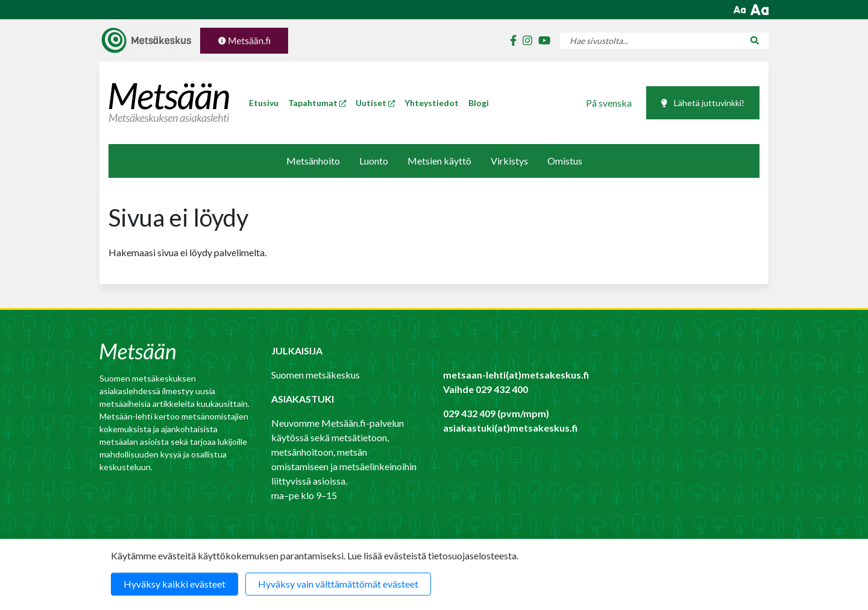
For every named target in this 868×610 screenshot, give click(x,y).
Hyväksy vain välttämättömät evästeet (338, 584)
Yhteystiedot (432, 103)
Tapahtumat (317, 103)
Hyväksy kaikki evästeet (175, 584)
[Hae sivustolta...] (650, 41)
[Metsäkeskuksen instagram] (524, 41)
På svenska (609, 103)
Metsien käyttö (439, 161)
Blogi (479, 103)
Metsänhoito (313, 161)
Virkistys (509, 161)
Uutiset (375, 103)
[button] (740, 10)
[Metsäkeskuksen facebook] (510, 41)
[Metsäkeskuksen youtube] (541, 41)
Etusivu (264, 103)
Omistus (565, 161)
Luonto (374, 161)
